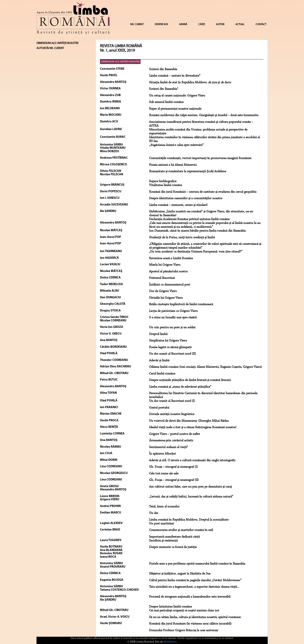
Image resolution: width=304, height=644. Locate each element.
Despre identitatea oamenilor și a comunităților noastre (186, 198)
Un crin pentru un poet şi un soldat (172, 327)
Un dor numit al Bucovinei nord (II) (172, 354)
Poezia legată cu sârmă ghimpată (170, 347)
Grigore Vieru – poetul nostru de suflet (175, 434)
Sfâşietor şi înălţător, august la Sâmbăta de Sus (180, 574)
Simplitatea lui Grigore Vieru (168, 341)
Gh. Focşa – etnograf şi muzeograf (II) (174, 480)
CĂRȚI (202, 24)
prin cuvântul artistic (171, 441)
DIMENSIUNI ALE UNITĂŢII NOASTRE (120, 62)
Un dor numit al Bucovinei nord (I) (172, 401)
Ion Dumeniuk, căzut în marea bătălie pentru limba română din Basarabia (197, 231)
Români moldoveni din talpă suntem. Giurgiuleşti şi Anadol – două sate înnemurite (204, 115)
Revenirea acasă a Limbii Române (171, 258)
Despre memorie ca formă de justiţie (173, 547)
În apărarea (162, 454)
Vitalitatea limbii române (166, 185)
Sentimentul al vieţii (169, 447)
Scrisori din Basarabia (163, 69)
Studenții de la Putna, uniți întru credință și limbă (182, 237)
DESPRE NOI (161, 24)
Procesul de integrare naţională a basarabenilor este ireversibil (190, 597)
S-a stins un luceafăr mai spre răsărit (173, 318)
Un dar (154, 513)
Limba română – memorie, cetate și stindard (178, 205)
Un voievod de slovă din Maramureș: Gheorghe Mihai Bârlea (189, 421)
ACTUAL (240, 24)
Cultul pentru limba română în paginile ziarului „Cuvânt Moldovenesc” (195, 580)
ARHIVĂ (183, 24)
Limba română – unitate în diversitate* (175, 76)
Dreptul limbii (158, 334)
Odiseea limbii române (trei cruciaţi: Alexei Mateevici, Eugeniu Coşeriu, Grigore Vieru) (205, 367)
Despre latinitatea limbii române (170, 607)
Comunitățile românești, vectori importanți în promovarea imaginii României (200, 158)
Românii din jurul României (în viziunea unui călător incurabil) (190, 624)
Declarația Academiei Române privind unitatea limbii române (189, 219)
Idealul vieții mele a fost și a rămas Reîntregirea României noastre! (193, 427)
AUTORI (220, 24)
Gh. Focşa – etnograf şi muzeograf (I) (173, 467)
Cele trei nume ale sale (164, 474)
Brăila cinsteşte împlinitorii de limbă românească (181, 304)
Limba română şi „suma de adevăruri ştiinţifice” (180, 387)
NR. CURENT (137, 24)
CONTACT (261, 24)
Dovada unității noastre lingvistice (172, 414)
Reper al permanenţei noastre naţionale (175, 109)
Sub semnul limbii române (166, 102)
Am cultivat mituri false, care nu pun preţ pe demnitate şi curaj (190, 487)
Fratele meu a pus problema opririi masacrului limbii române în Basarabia (197, 564)
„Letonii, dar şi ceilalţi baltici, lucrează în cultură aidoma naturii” (191, 497)
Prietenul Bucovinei (162, 278)
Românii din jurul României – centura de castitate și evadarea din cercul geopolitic (203, 192)
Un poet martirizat (162, 524)
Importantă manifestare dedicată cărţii (174, 537)
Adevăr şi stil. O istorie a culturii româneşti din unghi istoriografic (192, 460)
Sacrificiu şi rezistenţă (163, 541)
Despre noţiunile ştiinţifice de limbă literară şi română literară (190, 380)
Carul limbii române (162, 374)
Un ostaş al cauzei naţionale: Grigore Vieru (177, 96)
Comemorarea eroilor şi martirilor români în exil (181, 530)
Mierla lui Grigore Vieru (165, 265)
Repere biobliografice (163, 181)
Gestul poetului (159, 408)
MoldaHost (170, 642)
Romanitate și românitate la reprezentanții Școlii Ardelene (188, 171)
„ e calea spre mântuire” (176, 145)
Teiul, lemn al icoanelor (164, 507)
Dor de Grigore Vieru (163, 291)
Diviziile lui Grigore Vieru (166, 298)
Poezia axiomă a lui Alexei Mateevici (173, 165)
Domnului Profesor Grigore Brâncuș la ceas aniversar (184, 630)
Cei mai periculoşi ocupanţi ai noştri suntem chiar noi (184, 611)
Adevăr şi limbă (159, 361)
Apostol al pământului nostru (168, 272)
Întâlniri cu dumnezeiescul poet (170, 285)
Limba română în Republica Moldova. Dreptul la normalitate (189, 520)
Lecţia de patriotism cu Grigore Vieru (173, 311)
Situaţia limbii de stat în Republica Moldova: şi (190, 82)
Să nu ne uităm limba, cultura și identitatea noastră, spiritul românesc (195, 617)
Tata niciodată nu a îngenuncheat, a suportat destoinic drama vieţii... (194, 587)
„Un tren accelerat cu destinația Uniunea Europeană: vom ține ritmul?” (196, 252)
